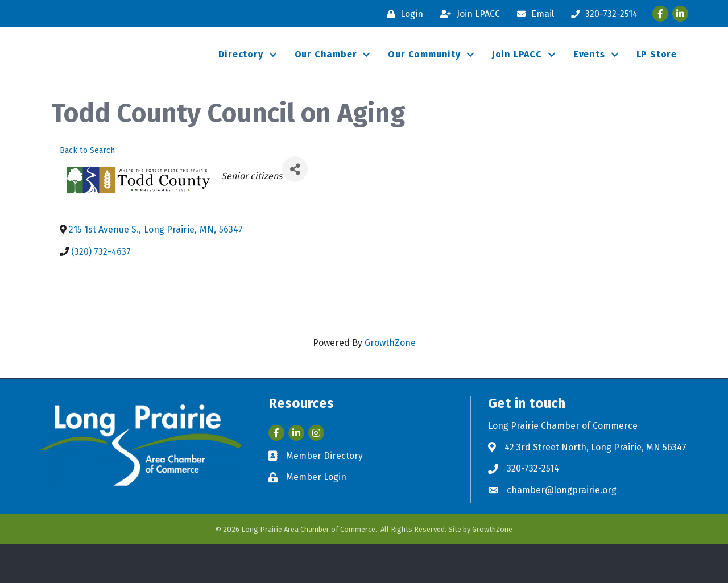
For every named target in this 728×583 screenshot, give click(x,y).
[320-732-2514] (601, 14)
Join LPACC (517, 74)
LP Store (657, 74)
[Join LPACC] (467, 14)
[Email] (533, 14)
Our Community (424, 74)
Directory (241, 74)
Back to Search (87, 190)
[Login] (402, 14)
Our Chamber (326, 74)
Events (589, 74)
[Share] (295, 209)
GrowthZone (390, 383)
